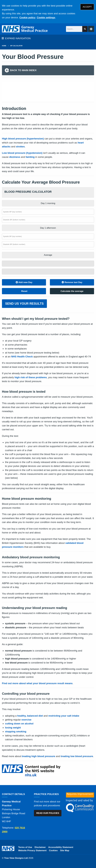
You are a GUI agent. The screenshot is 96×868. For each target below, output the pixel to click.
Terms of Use (25, 847)
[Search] (74, 29)
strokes (20, 147)
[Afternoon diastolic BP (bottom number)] (48, 244)
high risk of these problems (31, 377)
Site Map (65, 850)
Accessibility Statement (61, 847)
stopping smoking (16, 731)
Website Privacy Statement (32, 850)
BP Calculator (16, 46)
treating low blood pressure (77, 756)
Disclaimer (40, 847)
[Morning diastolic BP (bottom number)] (48, 220)
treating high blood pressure (38, 756)
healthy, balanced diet (30, 716)
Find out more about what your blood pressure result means (37, 683)
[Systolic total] (48, 264)
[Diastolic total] (48, 272)
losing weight (13, 728)
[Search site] (85, 29)
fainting (30, 157)
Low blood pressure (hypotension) (22, 153)
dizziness (15, 157)
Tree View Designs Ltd (16, 858)
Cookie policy (27, 18)
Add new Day (24, 282)
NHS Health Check (22, 357)
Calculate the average (72, 291)
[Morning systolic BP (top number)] (48, 212)
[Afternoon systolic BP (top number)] (48, 236)
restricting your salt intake (64, 716)
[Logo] (25, 29)
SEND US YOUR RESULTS (24, 304)
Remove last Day (72, 282)
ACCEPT (87, 7)
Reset (24, 291)
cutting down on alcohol (19, 724)
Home (4, 46)
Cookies (53, 850)
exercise (27, 720)
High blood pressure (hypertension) (23, 139)
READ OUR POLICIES (48, 813)
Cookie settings (46, 18)
